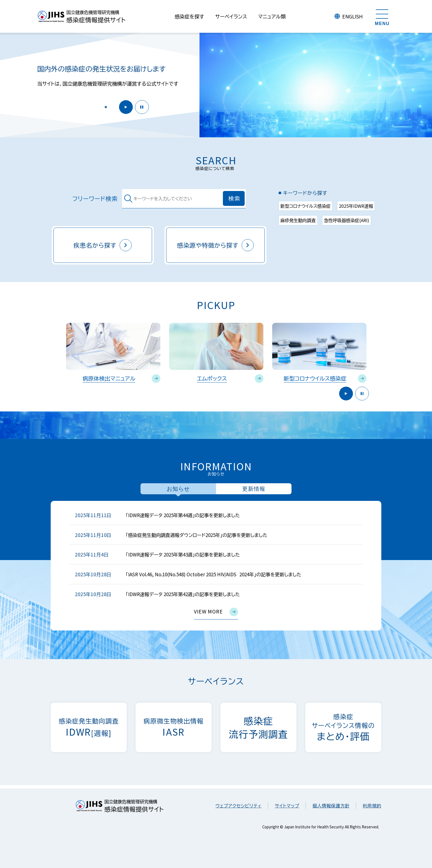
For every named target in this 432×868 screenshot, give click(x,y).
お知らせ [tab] (178, 489)
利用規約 (372, 806)
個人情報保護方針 (331, 806)
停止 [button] (142, 107)
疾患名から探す (103, 245)
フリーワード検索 (95, 199)
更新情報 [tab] (254, 489)
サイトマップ (287, 806)
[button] (106, 107)
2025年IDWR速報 (356, 206)
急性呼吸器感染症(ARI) (347, 220)
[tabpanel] (216, 566)
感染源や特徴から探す (216, 245)
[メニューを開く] (382, 17)
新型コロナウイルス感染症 (306, 206)
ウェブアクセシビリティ (238, 806)
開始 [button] (126, 107)
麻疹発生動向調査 (298, 220)
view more (216, 612)
